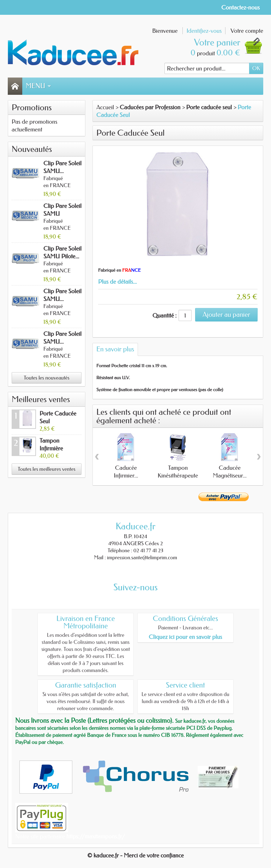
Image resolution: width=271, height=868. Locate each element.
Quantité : (164, 315)
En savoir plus (115, 349)
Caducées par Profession (150, 107)
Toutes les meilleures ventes (46, 469)
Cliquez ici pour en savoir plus (185, 637)
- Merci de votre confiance (152, 855)
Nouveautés (32, 149)
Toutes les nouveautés (47, 378)
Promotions (32, 107)
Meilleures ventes (41, 399)
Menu (38, 86)
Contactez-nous (240, 7)
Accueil (105, 107)
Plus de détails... (118, 282)
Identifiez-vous (204, 31)
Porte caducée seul (209, 107)
